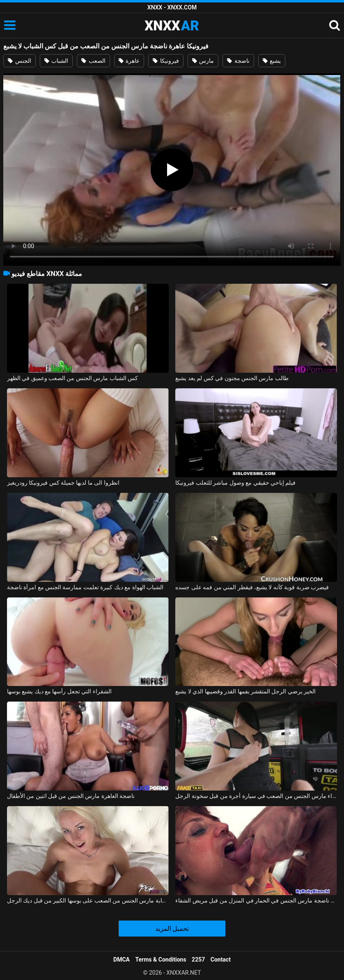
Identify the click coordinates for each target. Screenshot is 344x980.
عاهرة (129, 61)
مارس (203, 61)
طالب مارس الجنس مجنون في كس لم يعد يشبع (232, 378)
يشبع (272, 61)
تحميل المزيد (172, 929)
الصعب (93, 61)
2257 (198, 959)
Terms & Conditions (161, 959)
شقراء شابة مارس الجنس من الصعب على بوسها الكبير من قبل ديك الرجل (88, 900)
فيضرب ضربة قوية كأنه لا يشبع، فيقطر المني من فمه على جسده (252, 587)
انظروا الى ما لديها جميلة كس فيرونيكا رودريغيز (63, 483)
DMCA (122, 959)
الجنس (19, 61)
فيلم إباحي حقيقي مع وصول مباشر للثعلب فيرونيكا (235, 483)
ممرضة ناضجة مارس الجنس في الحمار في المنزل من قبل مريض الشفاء (256, 900)
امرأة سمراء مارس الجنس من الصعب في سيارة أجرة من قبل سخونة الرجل (256, 796)
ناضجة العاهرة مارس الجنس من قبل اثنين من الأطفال (71, 796)
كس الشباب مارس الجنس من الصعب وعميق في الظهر (73, 378)
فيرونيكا (166, 61)
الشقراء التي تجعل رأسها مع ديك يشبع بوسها (59, 691)
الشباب (56, 61)
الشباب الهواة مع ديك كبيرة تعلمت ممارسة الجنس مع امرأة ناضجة (85, 587)
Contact (221, 959)
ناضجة (238, 61)
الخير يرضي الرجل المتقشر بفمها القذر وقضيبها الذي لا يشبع (245, 691)
